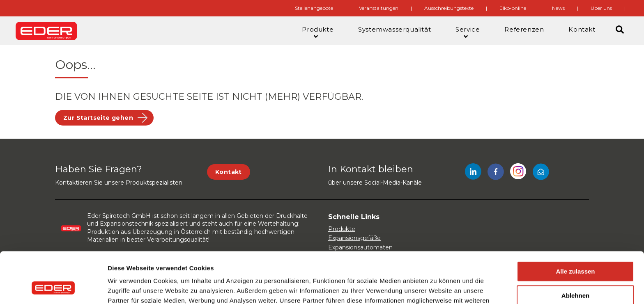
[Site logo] (46, 31)
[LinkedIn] (473, 173)
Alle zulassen (575, 226)
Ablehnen (575, 250)
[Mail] (541, 173)
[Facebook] (496, 173)
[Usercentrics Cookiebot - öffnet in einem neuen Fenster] (53, 288)
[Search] (620, 31)
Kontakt (229, 172)
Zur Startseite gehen (98, 118)
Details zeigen (128, 288)
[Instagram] (518, 173)
